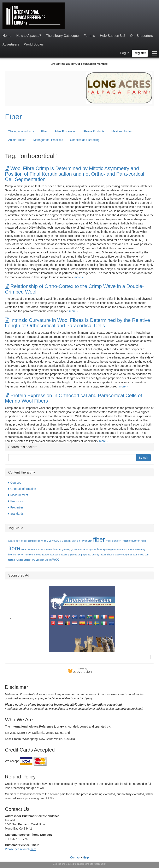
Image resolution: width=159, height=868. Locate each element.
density (67, 541)
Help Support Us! (112, 36)
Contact (75, 857)
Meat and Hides (122, 131)
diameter (76, 541)
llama (117, 549)
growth (74, 549)
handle (82, 549)
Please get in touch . (21, 849)
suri (147, 555)
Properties (16, 507)
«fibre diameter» (29, 549)
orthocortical (40, 555)
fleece (57, 549)
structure (134, 555)
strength (125, 555)
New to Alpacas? (29, 36)
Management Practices (48, 140)
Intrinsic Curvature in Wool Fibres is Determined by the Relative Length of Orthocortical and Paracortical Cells (77, 323)
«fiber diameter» (114, 541)
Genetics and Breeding (85, 140)
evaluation (87, 541)
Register (140, 53)
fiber (99, 539)
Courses (15, 483)
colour (24, 541)
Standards (16, 514)
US (34, 560)
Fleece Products (94, 131)
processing (64, 555)
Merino (12, 555)
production (75, 555)
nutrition (29, 555)
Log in (125, 53)
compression (34, 541)
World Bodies (34, 44)
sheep (110, 555)
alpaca (11, 541)
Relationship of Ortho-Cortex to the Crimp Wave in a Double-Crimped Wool (74, 289)
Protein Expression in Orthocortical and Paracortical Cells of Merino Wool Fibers (73, 398)
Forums (89, 36)
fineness (48, 549)
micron (20, 555)
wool (56, 559)
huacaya (102, 549)
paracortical (52, 555)
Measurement (18, 495)
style (142, 555)
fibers (143, 541)
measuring (140, 549)
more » (79, 277)
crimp (45, 541)
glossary (66, 549)
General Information (22, 489)
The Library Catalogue (62, 36)
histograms (91, 549)
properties (86, 555)
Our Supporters (141, 36)
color (18, 541)
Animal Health (17, 140)
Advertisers (11, 44)
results (103, 555)
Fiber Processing (66, 131)
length (110, 549)
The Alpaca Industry (21, 131)
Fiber (13, 117)
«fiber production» (131, 541)
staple (118, 555)
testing (11, 560)
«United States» (23, 560)
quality (96, 555)
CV (62, 541)
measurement (127, 549)
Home (7, 36)
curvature (54, 541)
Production (16, 501)
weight (48, 560)
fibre (14, 548)
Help (86, 857)
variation (40, 560)
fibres (40, 549)
